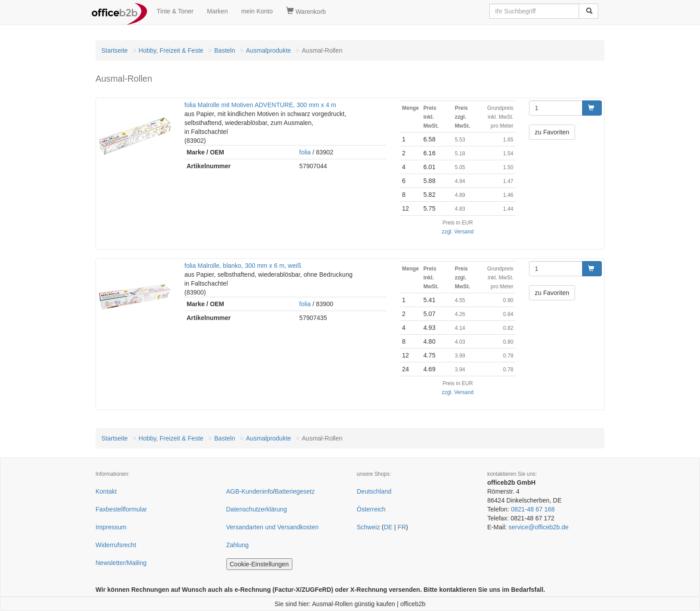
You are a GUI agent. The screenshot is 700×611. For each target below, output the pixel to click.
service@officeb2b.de (539, 527)
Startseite (115, 50)
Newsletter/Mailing (121, 563)
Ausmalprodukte (269, 50)
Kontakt (106, 491)
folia (305, 152)
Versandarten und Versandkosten (273, 527)
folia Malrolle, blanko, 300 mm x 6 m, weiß (243, 266)
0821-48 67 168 (533, 509)
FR (402, 527)
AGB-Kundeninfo (250, 491)
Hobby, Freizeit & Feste (171, 50)
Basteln (225, 50)
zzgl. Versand (458, 232)
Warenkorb (306, 11)
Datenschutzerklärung (257, 509)
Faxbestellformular (121, 509)
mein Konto (257, 11)
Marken (218, 11)
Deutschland (374, 491)
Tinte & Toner (175, 11)
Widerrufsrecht (116, 545)
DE (388, 527)
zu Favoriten (552, 132)
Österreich (371, 509)
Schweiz (368, 527)
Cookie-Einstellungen (259, 564)
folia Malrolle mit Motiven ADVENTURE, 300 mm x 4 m (260, 105)
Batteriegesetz (295, 491)
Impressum (111, 527)
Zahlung (238, 545)
